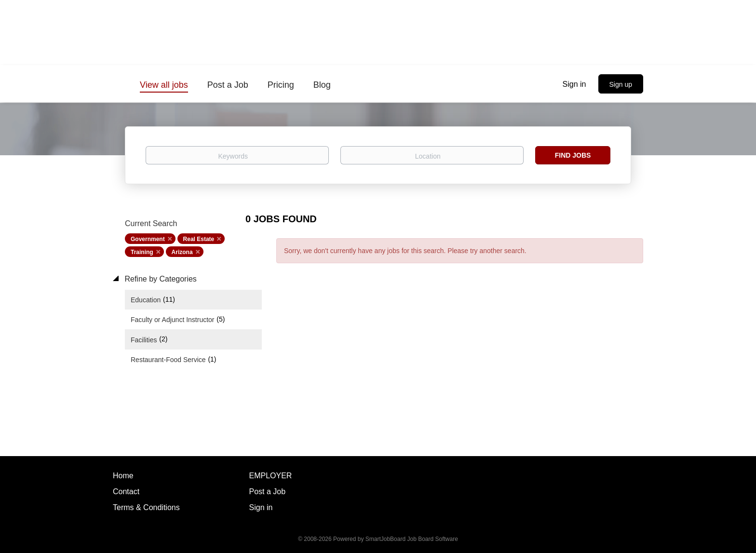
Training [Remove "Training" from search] (142, 252)
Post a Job (268, 492)
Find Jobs (573, 155)
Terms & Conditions (146, 507)
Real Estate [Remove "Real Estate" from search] (199, 239)
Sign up (621, 84)
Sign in (574, 84)
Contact (126, 492)
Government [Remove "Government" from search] (148, 239)
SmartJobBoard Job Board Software (412, 539)
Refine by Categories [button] (160, 279)
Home (123, 476)
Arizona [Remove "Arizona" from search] (182, 252)
